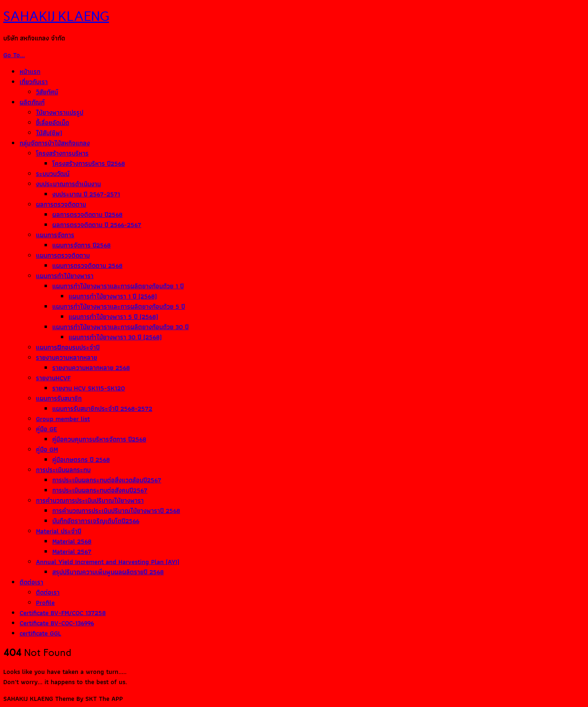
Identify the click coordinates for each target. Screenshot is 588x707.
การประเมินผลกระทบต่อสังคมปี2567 (100, 490)
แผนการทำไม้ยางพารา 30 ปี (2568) (115, 337)
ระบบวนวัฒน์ (53, 174)
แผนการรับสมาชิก (59, 398)
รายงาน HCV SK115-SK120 (89, 388)
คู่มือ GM (47, 449)
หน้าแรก (30, 72)
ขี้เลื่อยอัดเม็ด (52, 123)
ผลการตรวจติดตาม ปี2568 (87, 215)
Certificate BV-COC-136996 (57, 623)
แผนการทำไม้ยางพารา (65, 276)
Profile (45, 603)
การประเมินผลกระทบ (63, 470)
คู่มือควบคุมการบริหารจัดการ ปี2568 (99, 439)
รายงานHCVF (53, 378)
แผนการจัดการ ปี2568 (81, 245)
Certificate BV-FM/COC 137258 (63, 613)
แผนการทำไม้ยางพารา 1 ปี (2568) (113, 296)
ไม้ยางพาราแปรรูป (60, 113)
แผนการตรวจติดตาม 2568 (87, 266)
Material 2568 (72, 541)
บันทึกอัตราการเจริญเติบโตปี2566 (96, 521)
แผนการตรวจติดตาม (63, 255)
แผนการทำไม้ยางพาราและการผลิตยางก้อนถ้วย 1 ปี (118, 286)
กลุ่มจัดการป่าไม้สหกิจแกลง (55, 143)
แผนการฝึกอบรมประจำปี (68, 347)
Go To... (14, 55)
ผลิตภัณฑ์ (32, 102)
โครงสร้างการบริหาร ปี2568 (89, 164)
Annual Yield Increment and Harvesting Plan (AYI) (108, 562)
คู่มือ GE (47, 429)
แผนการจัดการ (55, 235)
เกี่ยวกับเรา (34, 82)
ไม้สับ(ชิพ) (49, 133)
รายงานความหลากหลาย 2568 (91, 368)
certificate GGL (40, 633)
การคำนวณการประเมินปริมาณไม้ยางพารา (90, 501)
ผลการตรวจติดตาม (61, 204)
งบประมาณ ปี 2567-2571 (86, 194)
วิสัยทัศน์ (47, 92)
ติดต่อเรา (31, 582)
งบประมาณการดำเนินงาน (68, 184)
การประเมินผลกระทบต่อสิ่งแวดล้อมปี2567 (107, 480)
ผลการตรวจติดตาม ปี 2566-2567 (97, 225)
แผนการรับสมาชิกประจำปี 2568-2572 (102, 409)
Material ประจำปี (59, 531)
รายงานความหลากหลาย (67, 358)
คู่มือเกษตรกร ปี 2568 (81, 460)
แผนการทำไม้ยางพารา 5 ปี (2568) (113, 317)
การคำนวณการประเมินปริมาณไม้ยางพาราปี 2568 (116, 511)
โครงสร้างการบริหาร (62, 153)
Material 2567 (72, 552)
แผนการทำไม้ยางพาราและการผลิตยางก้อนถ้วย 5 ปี (119, 307)
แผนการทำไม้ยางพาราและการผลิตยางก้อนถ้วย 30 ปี (120, 327)
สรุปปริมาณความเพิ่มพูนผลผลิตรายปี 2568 (108, 572)
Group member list (63, 419)
